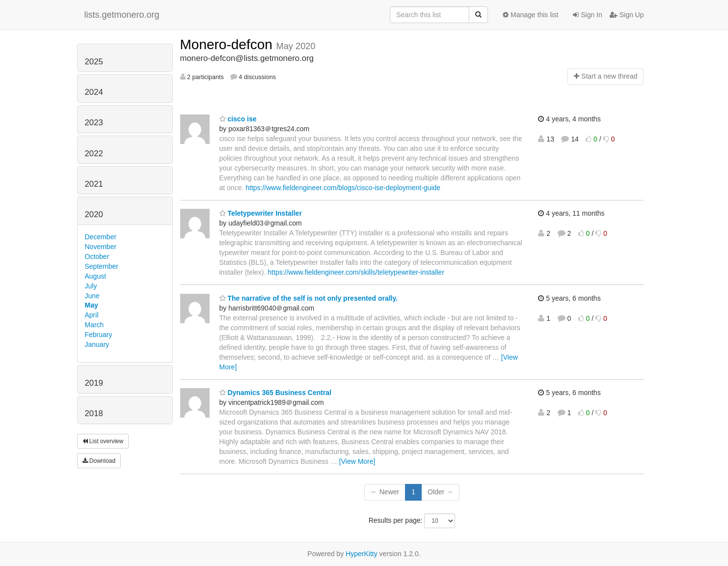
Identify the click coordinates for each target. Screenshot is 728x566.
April (92, 315)
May (92, 305)
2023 (94, 123)
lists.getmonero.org (122, 15)
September (102, 266)
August (96, 276)
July (91, 286)
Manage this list (530, 15)
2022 (94, 154)
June (92, 296)
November (101, 247)
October (97, 256)
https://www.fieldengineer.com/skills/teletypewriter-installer (356, 272)
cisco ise (238, 119)
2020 (94, 214)
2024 (94, 92)
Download (99, 461)
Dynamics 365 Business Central (276, 393)
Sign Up (627, 15)
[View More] (357, 461)
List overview (103, 441)
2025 (94, 62)
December (101, 237)
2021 (94, 184)
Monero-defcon (228, 44)
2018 (94, 413)
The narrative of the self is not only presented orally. (309, 298)
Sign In (587, 15)
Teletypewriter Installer (261, 213)
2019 (94, 383)
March (94, 325)
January (97, 344)
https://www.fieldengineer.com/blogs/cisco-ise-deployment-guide (343, 188)
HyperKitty (362, 554)
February (99, 335)
